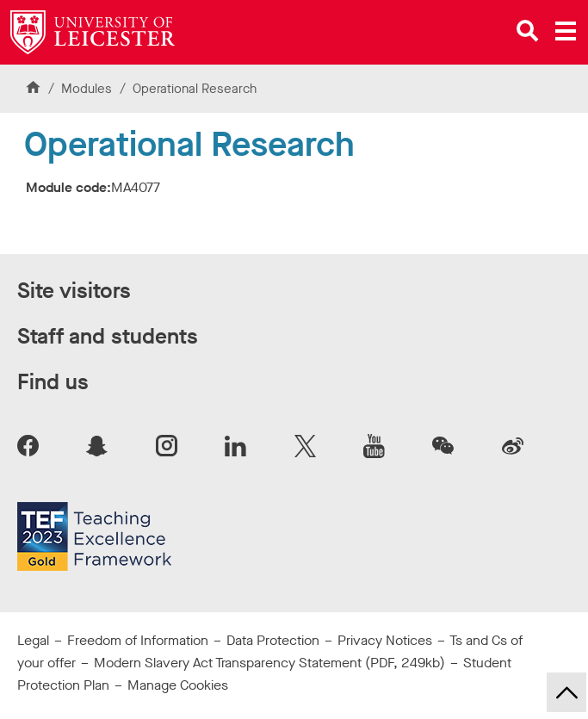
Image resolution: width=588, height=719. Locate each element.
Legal (33, 640)
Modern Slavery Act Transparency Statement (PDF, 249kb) (269, 663)
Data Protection (273, 640)
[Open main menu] (566, 31)
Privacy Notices (385, 640)
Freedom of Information (138, 640)
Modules (88, 89)
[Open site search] (528, 31)
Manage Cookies (178, 685)
